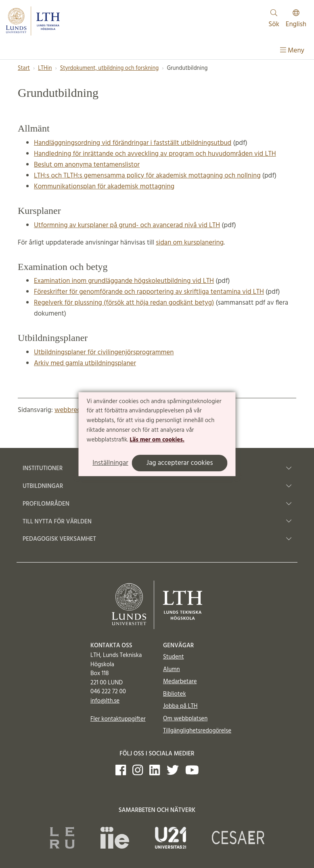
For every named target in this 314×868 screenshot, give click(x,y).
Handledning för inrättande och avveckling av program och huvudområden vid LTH (155, 154)
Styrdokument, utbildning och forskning (109, 68)
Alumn (172, 669)
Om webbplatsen (185, 719)
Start (24, 68)
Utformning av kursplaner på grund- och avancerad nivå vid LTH (127, 225)
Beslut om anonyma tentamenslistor (87, 165)
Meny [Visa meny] (292, 51)
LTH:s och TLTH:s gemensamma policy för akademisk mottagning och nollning (147, 176)
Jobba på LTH (180, 706)
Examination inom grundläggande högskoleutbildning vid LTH (124, 281)
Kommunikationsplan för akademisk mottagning (104, 187)
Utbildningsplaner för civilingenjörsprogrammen (104, 352)
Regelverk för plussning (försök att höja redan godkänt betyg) (124, 303)
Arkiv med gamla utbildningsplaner (85, 363)
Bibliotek (175, 694)
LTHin (45, 68)
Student (173, 657)
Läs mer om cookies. (157, 440)
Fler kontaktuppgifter (118, 719)
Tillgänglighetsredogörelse (197, 731)
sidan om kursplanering (190, 243)
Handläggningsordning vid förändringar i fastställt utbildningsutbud (133, 143)
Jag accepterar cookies (180, 463)
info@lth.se (105, 701)
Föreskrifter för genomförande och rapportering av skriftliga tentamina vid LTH (149, 292)
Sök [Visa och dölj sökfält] (274, 20)
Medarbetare (180, 682)
